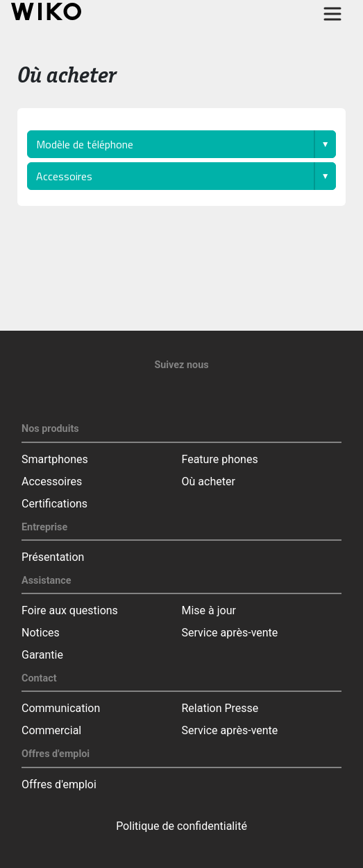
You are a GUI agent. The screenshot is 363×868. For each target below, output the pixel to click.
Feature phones (220, 459)
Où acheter (209, 481)
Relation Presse (220, 708)
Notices (41, 633)
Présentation (53, 557)
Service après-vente (230, 633)
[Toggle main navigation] (332, 14)
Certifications (54, 504)
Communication (61, 708)
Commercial (51, 730)
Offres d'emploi (59, 784)
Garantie (42, 655)
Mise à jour (209, 610)
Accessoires (52, 481)
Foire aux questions (70, 610)
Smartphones (55, 459)
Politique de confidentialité (181, 826)
